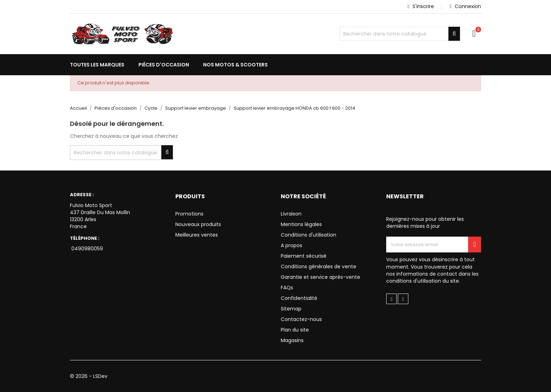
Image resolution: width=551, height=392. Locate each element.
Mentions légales (301, 224)
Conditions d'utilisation (309, 235)
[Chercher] (400, 34)
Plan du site (295, 330)
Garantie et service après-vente (320, 277)
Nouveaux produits (198, 224)
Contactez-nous (301, 319)
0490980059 (86, 249)
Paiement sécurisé (304, 256)
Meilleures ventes (197, 235)
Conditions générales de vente (319, 266)
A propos (291, 245)
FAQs (287, 288)
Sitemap (291, 309)
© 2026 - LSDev (89, 376)
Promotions (189, 214)
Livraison (291, 214)
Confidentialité (299, 298)
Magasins (292, 340)
